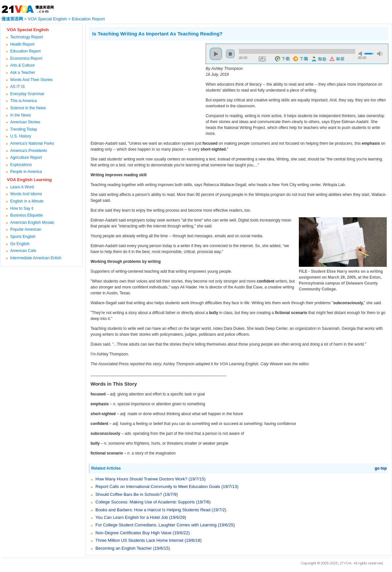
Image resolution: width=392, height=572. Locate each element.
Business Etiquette (26, 215)
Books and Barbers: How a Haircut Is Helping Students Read (153, 510)
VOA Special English (47, 19)
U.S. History (21, 136)
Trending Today (24, 129)
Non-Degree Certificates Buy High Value (134, 533)
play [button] (216, 54)
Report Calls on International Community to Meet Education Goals (158, 487)
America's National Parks (32, 143)
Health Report (22, 44)
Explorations (21, 165)
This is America (23, 101)
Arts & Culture (22, 65)
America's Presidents (29, 151)
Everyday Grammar (27, 94)
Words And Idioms (26, 194)
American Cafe (23, 251)
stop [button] (230, 54)
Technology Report (27, 37)
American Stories (25, 122)
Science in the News (28, 108)
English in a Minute (27, 201)
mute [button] (361, 54)
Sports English (23, 237)
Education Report (88, 19)
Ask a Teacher (23, 73)
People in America (26, 172)
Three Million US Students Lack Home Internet (139, 540)
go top (381, 468)
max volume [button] (380, 54)
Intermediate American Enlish (36, 258)
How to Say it (22, 208)
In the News (21, 115)
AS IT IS (17, 87)
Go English (20, 244)
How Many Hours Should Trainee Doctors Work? (141, 479)
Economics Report (26, 58)
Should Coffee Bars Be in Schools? (129, 494)
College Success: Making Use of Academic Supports (145, 502)
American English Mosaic (32, 222)
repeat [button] (263, 59)
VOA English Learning (29, 180)
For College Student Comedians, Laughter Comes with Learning (156, 525)
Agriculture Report (26, 158)
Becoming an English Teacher (124, 548)
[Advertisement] (144, 90)
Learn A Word (22, 187)
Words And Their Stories (31, 80)
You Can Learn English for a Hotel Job (132, 517)
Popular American (26, 229)
